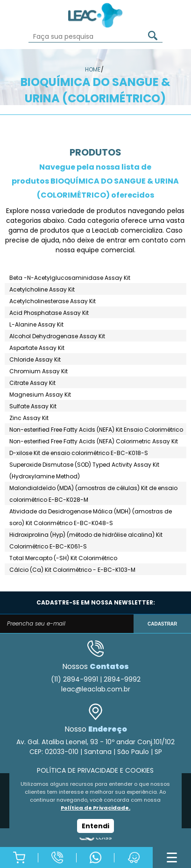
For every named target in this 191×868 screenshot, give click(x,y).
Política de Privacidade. (95, 808)
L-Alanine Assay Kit (36, 324)
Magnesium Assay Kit (40, 395)
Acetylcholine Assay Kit (42, 289)
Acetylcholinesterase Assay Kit (53, 301)
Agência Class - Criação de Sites (95, 838)
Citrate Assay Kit (32, 383)
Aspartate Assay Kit (37, 348)
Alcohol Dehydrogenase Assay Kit (57, 336)
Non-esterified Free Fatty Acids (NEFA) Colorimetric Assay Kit (94, 441)
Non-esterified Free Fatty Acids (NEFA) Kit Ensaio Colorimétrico (96, 430)
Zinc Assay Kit (29, 418)
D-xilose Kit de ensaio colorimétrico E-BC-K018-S (79, 453)
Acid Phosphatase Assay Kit (49, 313)
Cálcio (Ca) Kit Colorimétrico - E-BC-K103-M (72, 570)
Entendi (95, 826)
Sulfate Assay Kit (33, 406)
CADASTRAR (162, 624)
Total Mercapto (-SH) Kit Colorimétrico (63, 558)
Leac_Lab (96, 15)
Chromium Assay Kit (39, 371)
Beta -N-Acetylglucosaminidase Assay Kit (70, 278)
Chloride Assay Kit (35, 359)
